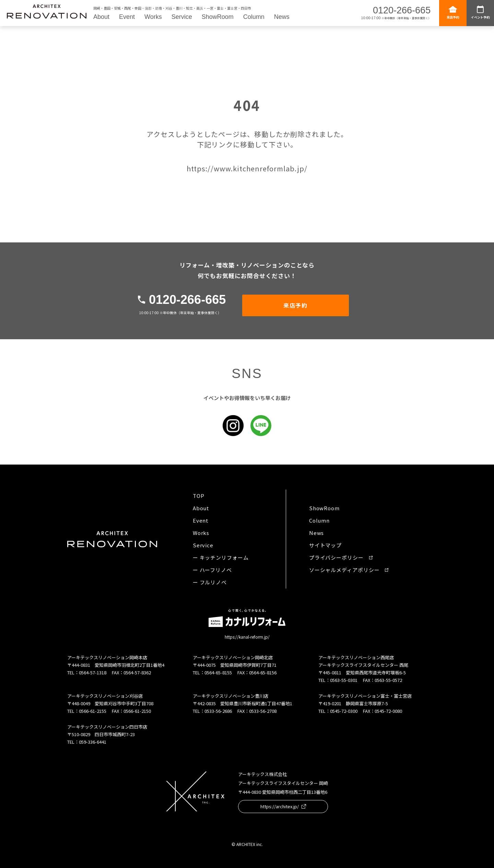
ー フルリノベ (210, 582)
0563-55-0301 (344, 680)
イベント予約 (480, 12)
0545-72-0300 (344, 711)
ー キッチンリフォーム (221, 557)
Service (182, 17)
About (101, 17)
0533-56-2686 (218, 711)
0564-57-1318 (93, 672)
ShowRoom (218, 17)
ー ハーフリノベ (212, 570)
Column (254, 17)
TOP (199, 496)
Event (127, 17)
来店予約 (453, 12)
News (282, 17)
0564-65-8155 (218, 672)
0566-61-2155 (93, 711)
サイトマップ (325, 545)
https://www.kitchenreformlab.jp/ (247, 168)
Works (153, 17)
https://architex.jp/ (283, 806)
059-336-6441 (93, 742)
